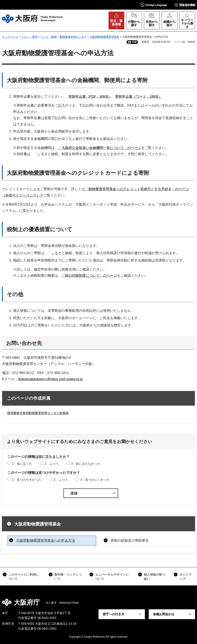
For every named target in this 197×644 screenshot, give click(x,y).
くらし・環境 (29, 37)
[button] (154, 5)
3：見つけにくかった (95, 480)
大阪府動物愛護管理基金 (104, 37)
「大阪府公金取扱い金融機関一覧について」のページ (100, 148)
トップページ (10, 37)
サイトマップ (185, 577)
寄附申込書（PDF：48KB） (90, 97)
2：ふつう (52, 464)
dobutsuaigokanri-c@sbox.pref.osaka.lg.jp (50, 379)
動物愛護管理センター (73, 37)
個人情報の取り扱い (154, 577)
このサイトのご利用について (24, 577)
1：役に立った (22, 464)
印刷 (134, 42)
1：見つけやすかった (27, 480)
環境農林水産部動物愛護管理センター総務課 (38, 413)
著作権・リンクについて (68, 577)
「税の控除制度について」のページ (89, 276)
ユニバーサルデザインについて (112, 577)
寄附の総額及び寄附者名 (130, 541)
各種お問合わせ (164, 614)
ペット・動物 (48, 37)
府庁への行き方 (114, 614)
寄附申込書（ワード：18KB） (138, 97)
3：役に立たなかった (86, 464)
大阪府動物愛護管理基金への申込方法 (46, 541)
